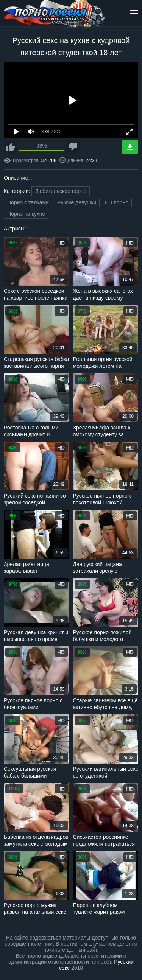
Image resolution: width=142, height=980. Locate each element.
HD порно (116, 202)
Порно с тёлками (28, 202)
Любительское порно (61, 191)
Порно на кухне (26, 214)
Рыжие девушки (77, 202)
